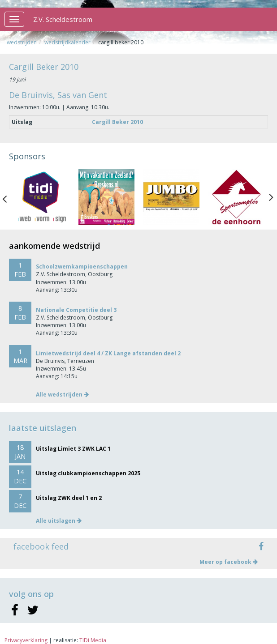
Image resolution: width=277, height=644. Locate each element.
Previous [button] (9, 197)
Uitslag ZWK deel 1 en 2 (69, 498)
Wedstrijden (22, 42)
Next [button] (271, 197)
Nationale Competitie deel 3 (76, 310)
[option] (41, 197)
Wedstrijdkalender (67, 42)
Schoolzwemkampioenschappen (82, 267)
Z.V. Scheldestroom (63, 19)
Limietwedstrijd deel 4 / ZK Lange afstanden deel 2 (108, 353)
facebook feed (41, 546)
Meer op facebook (229, 562)
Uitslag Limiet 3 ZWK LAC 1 (73, 449)
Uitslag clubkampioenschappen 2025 (88, 473)
